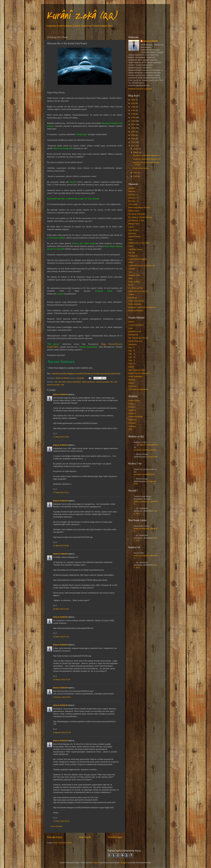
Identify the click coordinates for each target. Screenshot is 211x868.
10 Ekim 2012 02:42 (61, 821)
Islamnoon (133, 344)
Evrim (131, 246)
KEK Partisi (133, 204)
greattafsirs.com (135, 331)
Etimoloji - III (133, 198)
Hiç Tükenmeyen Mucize (138, 338)
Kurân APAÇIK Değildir (138, 259)
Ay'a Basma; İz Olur (136, 220)
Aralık (136, 149)
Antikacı (132, 294)
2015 (133, 132)
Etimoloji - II (133, 195)
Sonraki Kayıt (54, 837)
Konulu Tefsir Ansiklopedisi (139, 373)
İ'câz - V (132, 360)
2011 (133, 146)
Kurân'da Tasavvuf (136, 311)
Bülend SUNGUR (60, 394)
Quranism (132, 233)
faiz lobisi (62, 382)
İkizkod (131, 367)
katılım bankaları (103, 382)
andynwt (96, 863)
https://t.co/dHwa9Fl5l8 (149, 445)
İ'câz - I (131, 347)
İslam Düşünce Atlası (137, 370)
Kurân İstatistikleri (136, 376)
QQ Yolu (132, 253)
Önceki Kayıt (115, 837)
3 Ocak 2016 (152, 457)
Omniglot (132, 423)
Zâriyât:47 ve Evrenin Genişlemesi (142, 307)
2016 (133, 128)
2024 (133, 100)
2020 (133, 114)
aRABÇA (132, 188)
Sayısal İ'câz (133, 230)
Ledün (131, 227)
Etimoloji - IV (133, 201)
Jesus (131, 240)
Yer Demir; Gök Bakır (137, 214)
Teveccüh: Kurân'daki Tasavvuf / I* (147, 159)
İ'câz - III (132, 354)
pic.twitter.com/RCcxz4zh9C (145, 450)
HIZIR (131, 262)
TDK (130, 429)
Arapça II (132, 407)
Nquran (131, 383)
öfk (112, 382)
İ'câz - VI (132, 364)
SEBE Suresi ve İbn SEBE (139, 243)
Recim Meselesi (135, 304)
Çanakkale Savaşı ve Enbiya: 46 (141, 266)
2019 (133, 117)
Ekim (136, 173)
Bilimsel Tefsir (134, 224)
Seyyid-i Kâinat (134, 236)
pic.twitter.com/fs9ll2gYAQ (144, 474)
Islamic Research (135, 341)
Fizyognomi (133, 256)
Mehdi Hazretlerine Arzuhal (139, 208)
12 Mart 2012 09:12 (61, 492)
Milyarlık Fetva (134, 275)
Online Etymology (136, 417)
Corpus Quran (134, 401)
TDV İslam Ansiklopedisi (138, 389)
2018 (133, 121)
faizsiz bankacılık (74, 382)
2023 (133, 103)
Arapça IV (132, 413)
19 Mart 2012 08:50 (61, 546)
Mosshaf (132, 380)
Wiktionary (133, 420)
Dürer (131, 328)
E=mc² (131, 285)
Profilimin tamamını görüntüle (140, 89)
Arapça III (132, 410)
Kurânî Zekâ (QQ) (81, 16)
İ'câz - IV (132, 357)
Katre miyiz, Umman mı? (138, 291)
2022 (133, 107)
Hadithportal (133, 335)
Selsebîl (132, 269)
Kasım (136, 152)
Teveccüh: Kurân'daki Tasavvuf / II (147, 155)
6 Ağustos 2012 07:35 (62, 733)
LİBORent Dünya (135, 249)
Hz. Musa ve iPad (136, 288)
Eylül (136, 176)
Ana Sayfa (85, 837)
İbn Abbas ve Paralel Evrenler (140, 217)
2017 (133, 124)
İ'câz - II (132, 351)
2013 (133, 139)
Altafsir (131, 322)
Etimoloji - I (133, 191)
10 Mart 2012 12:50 (61, 437)
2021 (133, 110)
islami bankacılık (88, 382)
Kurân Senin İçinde (141, 168)
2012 (133, 142)
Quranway (133, 386)
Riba (130, 278)
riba (63, 385)
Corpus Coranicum (136, 325)
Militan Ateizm (134, 211)
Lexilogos (132, 426)
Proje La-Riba (134, 282)
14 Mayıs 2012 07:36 (62, 680)
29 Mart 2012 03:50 (61, 609)
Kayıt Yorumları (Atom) (63, 843)
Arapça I (132, 404)
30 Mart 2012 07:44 (61, 637)
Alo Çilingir (133, 298)
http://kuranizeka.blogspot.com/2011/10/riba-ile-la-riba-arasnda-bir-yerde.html (86, 374)
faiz (56, 382)
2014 (133, 135)
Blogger (124, 863)
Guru (130, 272)
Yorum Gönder (56, 826)
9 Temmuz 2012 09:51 (62, 697)
